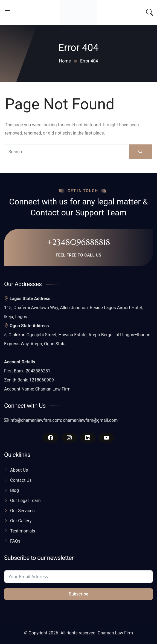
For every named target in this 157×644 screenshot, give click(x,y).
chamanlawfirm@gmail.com (90, 420)
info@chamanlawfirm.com (35, 420)
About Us (19, 470)
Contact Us (21, 480)
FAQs (15, 541)
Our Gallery (21, 521)
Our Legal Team (25, 501)
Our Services (22, 511)
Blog (14, 490)
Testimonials (23, 531)
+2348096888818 (78, 242)
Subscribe (78, 594)
